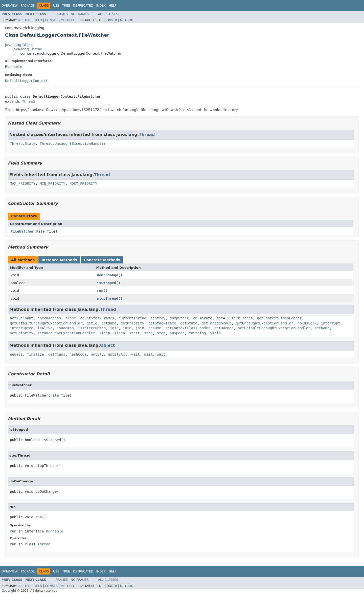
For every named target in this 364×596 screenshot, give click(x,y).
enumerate (203, 318)
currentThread (132, 318)
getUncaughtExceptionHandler (265, 323)
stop (148, 333)
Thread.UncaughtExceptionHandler (73, 143)
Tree (66, 6)
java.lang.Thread (27, 49)
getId (92, 323)
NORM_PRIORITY (83, 183)
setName (322, 328)
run (100, 291)
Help (113, 6)
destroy (158, 318)
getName (109, 323)
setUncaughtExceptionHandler (66, 333)
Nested (24, 20)
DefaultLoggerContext (26, 81)
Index (101, 6)
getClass (57, 354)
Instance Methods (59, 260)
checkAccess (49, 318)
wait (135, 354)
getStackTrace (162, 323)
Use (56, 6)
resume (155, 328)
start (134, 333)
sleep (105, 333)
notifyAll (118, 354)
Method (67, 20)
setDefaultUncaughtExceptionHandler (274, 328)
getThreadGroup (217, 323)
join (114, 328)
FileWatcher (22, 231)
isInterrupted (92, 328)
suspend (177, 333)
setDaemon (224, 328)
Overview (10, 6)
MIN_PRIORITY (52, 183)
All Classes (108, 14)
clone (71, 318)
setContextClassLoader (188, 328)
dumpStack (179, 318)
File (40, 231)
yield (215, 333)
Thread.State (23, 143)
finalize (35, 354)
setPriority (22, 333)
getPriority (132, 323)
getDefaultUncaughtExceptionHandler (46, 323)
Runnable (14, 67)
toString (197, 333)
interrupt (331, 323)
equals (16, 354)
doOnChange (108, 275)
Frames (62, 14)
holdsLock (307, 323)
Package (28, 6)
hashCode (78, 354)
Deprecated (83, 6)
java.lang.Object (19, 45)
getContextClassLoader (279, 318)
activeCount (22, 318)
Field (38, 20)
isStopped (107, 283)
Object (108, 345)
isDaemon (65, 328)
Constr (51, 20)
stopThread (108, 298)
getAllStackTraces (235, 318)
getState (189, 323)
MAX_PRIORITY (23, 183)
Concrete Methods (102, 260)
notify (97, 354)
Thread (28, 101)
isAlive (45, 328)
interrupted (22, 328)
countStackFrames (97, 318)
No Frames (80, 14)
